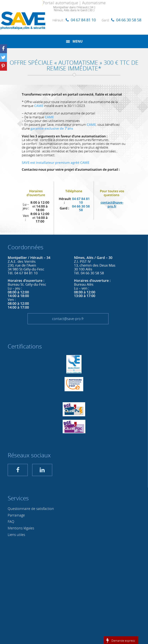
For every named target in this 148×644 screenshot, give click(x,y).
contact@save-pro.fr (68, 319)
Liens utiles (16, 535)
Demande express (123, 640)
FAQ (11, 521)
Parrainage (16, 515)
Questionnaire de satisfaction (31, 509)
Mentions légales (21, 528)
